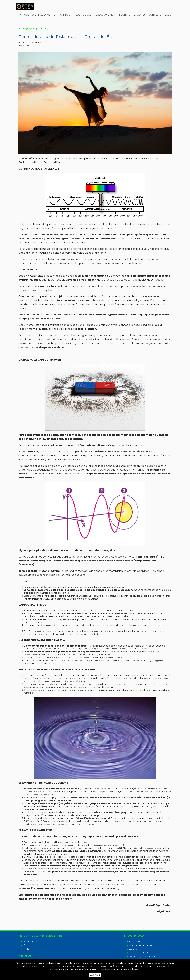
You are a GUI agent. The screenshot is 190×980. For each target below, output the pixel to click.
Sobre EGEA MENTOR (44, 15)
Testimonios (30, 949)
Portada (23, 15)
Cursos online (103, 15)
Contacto (155, 15)
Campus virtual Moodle (76, 15)
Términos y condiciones (142, 957)
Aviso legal (135, 949)
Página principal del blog (33, 29)
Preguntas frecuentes (131, 15)
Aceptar (95, 975)
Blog (168, 15)
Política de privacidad (141, 953)
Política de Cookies (130, 969)
